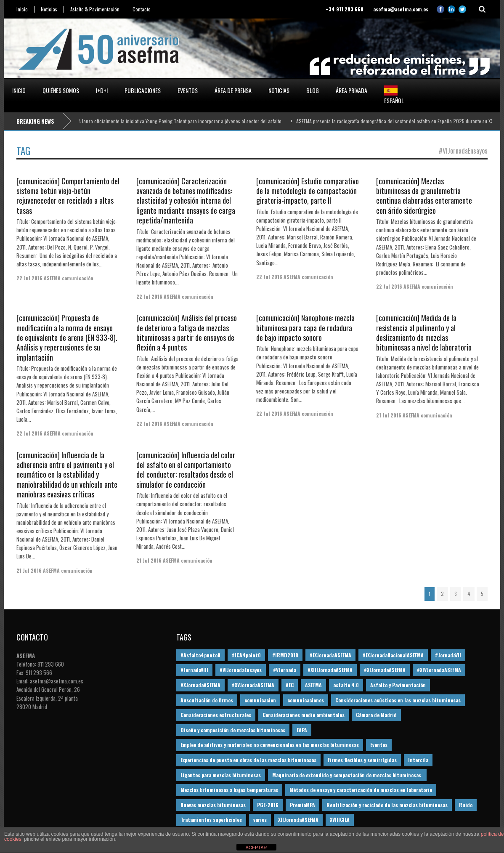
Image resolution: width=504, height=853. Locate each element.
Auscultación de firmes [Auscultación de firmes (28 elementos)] (207, 700)
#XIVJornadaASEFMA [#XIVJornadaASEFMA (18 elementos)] (439, 670)
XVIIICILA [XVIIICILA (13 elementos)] (340, 820)
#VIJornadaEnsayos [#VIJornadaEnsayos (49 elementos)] (241, 670)
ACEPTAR (256, 848)
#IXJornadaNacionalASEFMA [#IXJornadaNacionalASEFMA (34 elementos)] (393, 655)
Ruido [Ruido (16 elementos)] (466, 805)
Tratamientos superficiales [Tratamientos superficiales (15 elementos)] (211, 820)
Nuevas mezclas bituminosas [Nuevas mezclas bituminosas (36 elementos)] (213, 805)
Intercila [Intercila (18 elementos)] (418, 760)
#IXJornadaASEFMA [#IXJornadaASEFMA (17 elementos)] (330, 655)
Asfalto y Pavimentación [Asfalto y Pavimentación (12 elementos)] (398, 685)
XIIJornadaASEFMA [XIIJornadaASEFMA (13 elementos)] (298, 820)
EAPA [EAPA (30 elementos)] (302, 730)
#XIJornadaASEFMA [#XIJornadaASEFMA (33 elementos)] (385, 670)
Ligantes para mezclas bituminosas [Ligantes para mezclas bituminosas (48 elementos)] (221, 775)
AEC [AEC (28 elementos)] (290, 685)
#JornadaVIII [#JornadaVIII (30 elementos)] (194, 670)
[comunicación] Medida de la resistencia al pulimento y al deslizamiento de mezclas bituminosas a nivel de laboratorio (424, 332)
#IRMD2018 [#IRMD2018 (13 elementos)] (285, 655)
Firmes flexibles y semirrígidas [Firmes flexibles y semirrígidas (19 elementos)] (362, 760)
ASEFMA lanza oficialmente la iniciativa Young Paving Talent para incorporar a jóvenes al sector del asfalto (176, 121)
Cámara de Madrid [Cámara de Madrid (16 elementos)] (376, 715)
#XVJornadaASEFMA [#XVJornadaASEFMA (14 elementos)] (253, 685)
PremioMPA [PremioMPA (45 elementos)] (302, 805)
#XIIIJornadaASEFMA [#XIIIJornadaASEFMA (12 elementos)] (330, 670)
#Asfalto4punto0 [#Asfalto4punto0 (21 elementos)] (200, 655)
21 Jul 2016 (389, 415)
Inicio (22, 9)
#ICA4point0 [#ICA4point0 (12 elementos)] (246, 655)
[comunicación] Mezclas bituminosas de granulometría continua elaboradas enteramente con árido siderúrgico (424, 196)
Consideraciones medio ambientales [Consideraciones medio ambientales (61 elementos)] (304, 715)
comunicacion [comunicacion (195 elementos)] (260, 700)
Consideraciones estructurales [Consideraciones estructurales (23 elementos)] (216, 715)
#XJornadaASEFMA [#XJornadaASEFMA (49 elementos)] (200, 685)
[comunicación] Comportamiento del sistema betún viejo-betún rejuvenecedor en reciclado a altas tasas (68, 196)
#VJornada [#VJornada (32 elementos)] (285, 670)
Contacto (142, 9)
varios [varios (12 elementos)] (260, 820)
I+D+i (102, 90)
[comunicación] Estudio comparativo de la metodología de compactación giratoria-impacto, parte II (308, 191)
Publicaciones (143, 90)
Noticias (49, 9)
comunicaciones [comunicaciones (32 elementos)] (306, 700)
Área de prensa (233, 90)
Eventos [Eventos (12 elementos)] (379, 745)
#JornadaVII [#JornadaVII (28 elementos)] (448, 655)
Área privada (351, 90)
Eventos (188, 90)
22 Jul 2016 (29, 278)
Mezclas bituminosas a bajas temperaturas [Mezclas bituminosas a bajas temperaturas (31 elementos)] (229, 790)
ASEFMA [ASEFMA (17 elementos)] (313, 685)
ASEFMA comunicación (69, 278)
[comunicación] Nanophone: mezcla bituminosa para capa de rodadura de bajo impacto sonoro (305, 328)
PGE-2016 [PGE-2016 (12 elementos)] (268, 805)
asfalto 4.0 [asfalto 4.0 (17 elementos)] (346, 685)
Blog (313, 90)
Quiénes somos (61, 90)
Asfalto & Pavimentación (95, 9)
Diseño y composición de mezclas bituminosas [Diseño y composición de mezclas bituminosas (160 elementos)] (233, 730)
